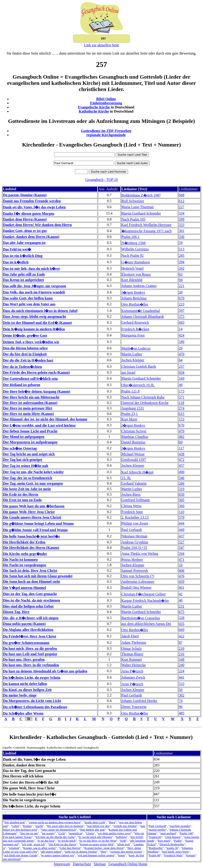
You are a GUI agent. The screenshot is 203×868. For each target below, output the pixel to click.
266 (181, 483)
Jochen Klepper (133, 360)
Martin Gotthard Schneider (141, 213)
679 (181, 298)
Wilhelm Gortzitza (135, 249)
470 (181, 354)
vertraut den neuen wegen (126, 852)
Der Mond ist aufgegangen (24, 437)
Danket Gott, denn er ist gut (25, 231)
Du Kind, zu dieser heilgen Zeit (27, 690)
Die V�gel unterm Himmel (25, 588)
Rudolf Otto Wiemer (136, 587)
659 (181, 494)
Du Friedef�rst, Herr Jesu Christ (30, 636)
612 (181, 201)
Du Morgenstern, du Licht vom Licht (32, 701)
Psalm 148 (186, 833)
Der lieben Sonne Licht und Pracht (30, 431)
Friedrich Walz (173, 855)
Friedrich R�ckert (135, 329)
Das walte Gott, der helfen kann (28, 298)
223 (181, 304)
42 (181, 594)
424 (181, 335)
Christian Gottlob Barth (139, 366)
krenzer (191, 855)
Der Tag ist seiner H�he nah (26, 466)
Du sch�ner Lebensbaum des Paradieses (35, 707)
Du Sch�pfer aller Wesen (23, 713)
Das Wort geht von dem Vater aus (29, 304)
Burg (112, 822)
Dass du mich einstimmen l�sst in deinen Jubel (40, 311)
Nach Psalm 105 (133, 219)
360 (181, 506)
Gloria (90, 833)
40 (181, 600)
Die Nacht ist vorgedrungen (25, 565)
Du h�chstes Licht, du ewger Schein (32, 678)
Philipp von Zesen (135, 523)
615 (181, 414)
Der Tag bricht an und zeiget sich (29, 454)
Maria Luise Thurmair (138, 207)
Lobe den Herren (70, 848)
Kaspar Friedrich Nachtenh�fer (145, 601)
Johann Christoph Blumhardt (143, 317)
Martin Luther (132, 354)
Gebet (15, 826)
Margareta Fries (133, 335)
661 (181, 587)
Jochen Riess (131, 494)
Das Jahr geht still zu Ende (24, 274)
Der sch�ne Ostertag (20, 448)
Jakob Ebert (130, 636)
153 (181, 419)
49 (181, 385)
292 (181, 268)
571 (181, 397)
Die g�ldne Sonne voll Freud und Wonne (35, 530)
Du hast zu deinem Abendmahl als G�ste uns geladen (45, 671)
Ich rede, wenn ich (33, 844)
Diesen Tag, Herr (16, 612)
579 (181, 517)
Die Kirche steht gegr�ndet (25, 554)
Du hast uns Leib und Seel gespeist (30, 654)
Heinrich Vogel (133, 268)
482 (181, 437)
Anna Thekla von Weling (140, 554)
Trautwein (155, 837)
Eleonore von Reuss (136, 274)
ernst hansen (173, 837)
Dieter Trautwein (134, 707)
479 (181, 431)
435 (181, 624)
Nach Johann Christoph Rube (143, 397)
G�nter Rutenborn (136, 262)
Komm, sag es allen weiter (39, 848)
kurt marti (164, 841)
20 (181, 292)
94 (181, 280)
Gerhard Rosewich (135, 322)
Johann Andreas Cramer (139, 286)
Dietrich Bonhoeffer (172, 844)
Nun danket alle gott (92, 830)
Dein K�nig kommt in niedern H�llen (34, 329)
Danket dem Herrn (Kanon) (25, 219)
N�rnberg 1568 (133, 243)
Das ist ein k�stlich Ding (23, 256)
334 (181, 213)
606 (181, 571)
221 (181, 286)
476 (181, 576)
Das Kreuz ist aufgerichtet (23, 280)
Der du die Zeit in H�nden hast (28, 360)
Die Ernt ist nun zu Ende (22, 500)
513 (181, 249)
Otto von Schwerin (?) (138, 576)
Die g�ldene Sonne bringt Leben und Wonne (38, 524)
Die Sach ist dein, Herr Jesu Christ (30, 571)
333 (181, 225)
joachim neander (180, 826)
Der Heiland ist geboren (22, 385)
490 (181, 472)
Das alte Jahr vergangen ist (24, 243)
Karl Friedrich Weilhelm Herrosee (146, 225)
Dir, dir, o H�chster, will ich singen (31, 618)
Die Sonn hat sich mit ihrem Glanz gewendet (38, 576)
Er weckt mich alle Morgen (95, 837)
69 (181, 442)
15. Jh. (126, 478)
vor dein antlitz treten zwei (114, 833)
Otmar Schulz (132, 648)
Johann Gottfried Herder (139, 701)
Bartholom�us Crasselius (141, 618)
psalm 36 (172, 848)
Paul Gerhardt (132, 530)
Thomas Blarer (132, 654)
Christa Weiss (132, 506)
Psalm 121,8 (130, 391)
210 (181, 648)
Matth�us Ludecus (136, 348)
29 (181, 348)
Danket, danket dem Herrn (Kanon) (31, 237)
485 (181, 713)
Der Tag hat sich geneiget (23, 460)
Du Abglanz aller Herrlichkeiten (28, 630)
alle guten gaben (51, 852)
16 (181, 565)
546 (181, 478)
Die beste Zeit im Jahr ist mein (27, 489)
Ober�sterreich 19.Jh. (138, 385)
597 (181, 311)
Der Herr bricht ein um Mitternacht (31, 397)
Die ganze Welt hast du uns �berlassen (34, 506)
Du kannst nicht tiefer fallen (25, 684)
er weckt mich (67, 841)
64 (181, 360)
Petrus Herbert (132, 560)
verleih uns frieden (125, 826)
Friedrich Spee (132, 512)
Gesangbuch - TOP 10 (101, 180)
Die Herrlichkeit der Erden (24, 542)
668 (181, 195)
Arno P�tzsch (132, 671)
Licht (62, 833)
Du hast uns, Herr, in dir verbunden (31, 665)
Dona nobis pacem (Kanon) (24, 624)
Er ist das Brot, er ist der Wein (98, 841)
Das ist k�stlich (16, 262)
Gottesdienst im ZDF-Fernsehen (106, 131)
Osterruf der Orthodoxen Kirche (145, 403)
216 (181, 654)
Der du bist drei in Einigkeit (25, 354)
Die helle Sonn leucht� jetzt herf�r (32, 536)
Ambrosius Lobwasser (138, 582)
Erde (123, 841)
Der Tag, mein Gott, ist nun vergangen (33, 483)
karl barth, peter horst (175, 852)
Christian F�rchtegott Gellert (144, 594)
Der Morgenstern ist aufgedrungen (30, 442)
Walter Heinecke (134, 665)
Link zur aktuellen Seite (101, 45)
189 (181, 342)
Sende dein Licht (95, 822)
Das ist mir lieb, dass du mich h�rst (31, 269)
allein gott (123, 844)
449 (181, 530)
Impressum (62, 864)
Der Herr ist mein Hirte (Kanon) (28, 414)
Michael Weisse (133, 454)
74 (181, 701)
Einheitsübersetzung (106, 103)
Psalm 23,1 (130, 414)
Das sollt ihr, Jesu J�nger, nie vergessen (34, 286)
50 (181, 690)
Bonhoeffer (156, 848)
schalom (14, 848)
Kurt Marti (129, 419)
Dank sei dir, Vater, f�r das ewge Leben (34, 207)
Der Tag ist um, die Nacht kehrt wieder (33, 472)
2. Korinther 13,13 (135, 517)
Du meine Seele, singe (20, 695)
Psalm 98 (155, 855)
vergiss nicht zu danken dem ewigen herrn (55, 822)
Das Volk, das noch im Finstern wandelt (34, 292)
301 (181, 231)
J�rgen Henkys (133, 292)
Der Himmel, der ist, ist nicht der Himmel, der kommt (45, 419)
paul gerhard (168, 833)
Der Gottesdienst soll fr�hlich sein (30, 379)
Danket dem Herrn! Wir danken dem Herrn (37, 225)
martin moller (157, 830)
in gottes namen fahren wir (58, 855)
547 (181, 548)
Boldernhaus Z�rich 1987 (141, 195)
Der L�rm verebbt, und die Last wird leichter (39, 425)
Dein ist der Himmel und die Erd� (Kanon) (37, 323)
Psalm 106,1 (130, 237)
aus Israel (128, 372)
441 (181, 677)
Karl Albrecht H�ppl (137, 472)
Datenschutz (82, 864)
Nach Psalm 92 (133, 256)
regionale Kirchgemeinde (106, 135)
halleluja (121, 837)
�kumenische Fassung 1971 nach (147, 231)
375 (181, 317)
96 (181, 707)
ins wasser (48, 833)
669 (181, 630)
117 (181, 448)
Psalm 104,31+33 (134, 548)
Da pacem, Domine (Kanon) (25, 195)
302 (181, 695)
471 (181, 560)
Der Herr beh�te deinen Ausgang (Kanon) (37, 391)
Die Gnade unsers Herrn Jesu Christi (32, 517)
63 (181, 274)
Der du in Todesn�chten (22, 367)
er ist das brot (46, 841)
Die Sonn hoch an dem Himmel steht (32, 582)
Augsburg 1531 (133, 408)
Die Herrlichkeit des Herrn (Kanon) (31, 548)
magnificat (75, 833)
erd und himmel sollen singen (96, 855)
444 (181, 523)
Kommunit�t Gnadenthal (141, 311)
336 (181, 237)
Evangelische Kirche (94, 107)
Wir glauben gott (14, 822)
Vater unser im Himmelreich (58, 830)
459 (181, 582)
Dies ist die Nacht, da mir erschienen (32, 600)
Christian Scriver (134, 431)
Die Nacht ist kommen (20, 560)
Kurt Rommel (132, 659)
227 (181, 207)
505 (181, 500)
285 (181, 256)
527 (181, 542)
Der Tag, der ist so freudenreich (28, 478)
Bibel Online (106, 99)
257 (181, 366)
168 (181, 659)
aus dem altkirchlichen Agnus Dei (146, 624)
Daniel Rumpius (133, 442)
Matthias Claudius (135, 437)
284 (181, 262)
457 (181, 466)
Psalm (178, 841)
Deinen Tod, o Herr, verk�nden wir (31, 342)
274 (181, 408)
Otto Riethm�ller (135, 304)
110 (181, 512)
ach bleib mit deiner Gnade (21, 855)
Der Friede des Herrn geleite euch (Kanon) (36, 372)
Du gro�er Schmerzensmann (26, 643)
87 (181, 643)
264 (181, 554)
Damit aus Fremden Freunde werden (32, 201)
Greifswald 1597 (134, 460)
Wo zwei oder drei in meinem (65, 826)
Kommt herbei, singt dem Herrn (104, 848)
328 (181, 618)
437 (181, 536)
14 (181, 329)
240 (181, 665)
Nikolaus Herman (134, 536)
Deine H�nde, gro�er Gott (25, 336)
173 (181, 391)
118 (181, 403)
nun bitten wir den (98, 826)
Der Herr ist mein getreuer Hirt (28, 408)
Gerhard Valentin (134, 483)
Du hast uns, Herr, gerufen (24, 659)
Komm (27, 826)
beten (122, 855)
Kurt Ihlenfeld (132, 280)
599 (181, 219)
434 (181, 372)
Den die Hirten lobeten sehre (25, 348)
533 (181, 684)
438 (181, 454)
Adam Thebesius (134, 643)
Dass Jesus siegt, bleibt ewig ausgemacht (34, 317)
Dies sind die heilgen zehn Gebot (28, 606)
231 (181, 606)
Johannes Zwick (133, 677)
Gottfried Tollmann (136, 500)
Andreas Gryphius (135, 542)
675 (181, 612)
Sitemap (100, 864)
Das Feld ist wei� (17, 249)
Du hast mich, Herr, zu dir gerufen (30, 648)
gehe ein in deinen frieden (81, 852)
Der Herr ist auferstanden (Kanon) (30, 403)
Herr (104, 852)
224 (181, 671)
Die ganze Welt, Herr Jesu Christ (29, 512)
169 (181, 378)
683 (181, 322)
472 (181, 460)
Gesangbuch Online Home (128, 864)
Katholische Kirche (94, 111)
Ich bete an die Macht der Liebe (55, 837)
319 (181, 489)
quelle (39, 826)
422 (181, 636)
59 (181, 243)
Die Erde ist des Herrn (21, 494)
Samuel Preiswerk (135, 571)
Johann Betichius (134, 298)
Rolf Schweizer (133, 201)
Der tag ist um (29, 833)
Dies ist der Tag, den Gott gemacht (30, 594)
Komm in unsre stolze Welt (97, 844)
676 (181, 425)
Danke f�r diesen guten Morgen (29, 214)
